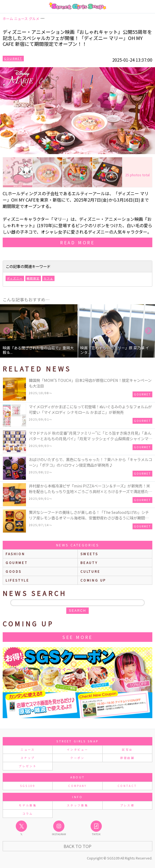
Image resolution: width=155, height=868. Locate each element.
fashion (15, 554)
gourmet (17, 563)
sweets (89, 554)
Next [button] (148, 331)
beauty (89, 563)
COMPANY (77, 786)
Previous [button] (7, 331)
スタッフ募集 (77, 805)
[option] (39, 331)
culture (90, 571)
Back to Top (77, 846)
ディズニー (15, 278)
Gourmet (13, 58)
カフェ (48, 278)
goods (14, 571)
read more (77, 242)
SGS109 (28, 786)
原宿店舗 (127, 758)
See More (77, 637)
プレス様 (127, 805)
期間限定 (33, 278)
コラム (28, 813)
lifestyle (17, 580)
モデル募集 (28, 805)
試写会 (127, 749)
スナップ (28, 758)
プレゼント (28, 766)
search (77, 611)
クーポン (77, 758)
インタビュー (77, 749)
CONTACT (127, 786)
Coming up (93, 580)
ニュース (28, 749)
